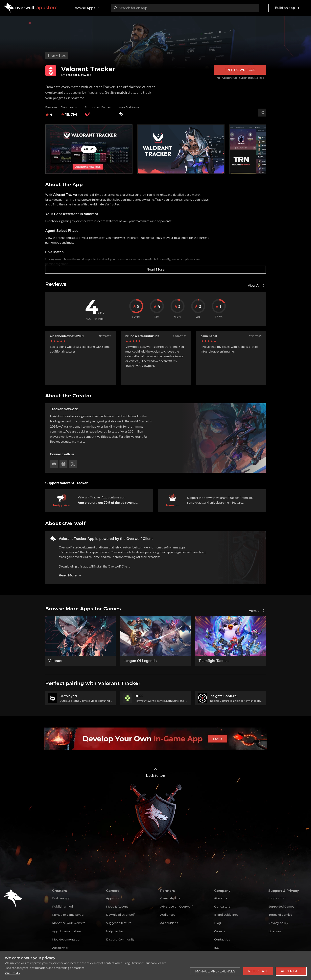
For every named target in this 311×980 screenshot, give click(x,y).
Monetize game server (68, 915)
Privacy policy (278, 923)
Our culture (222, 907)
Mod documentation (67, 940)
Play (89, 149)
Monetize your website (69, 923)
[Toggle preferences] (215, 971)
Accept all (291, 971)
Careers (220, 931)
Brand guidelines (226, 915)
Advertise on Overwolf (176, 907)
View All (257, 285)
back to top (156, 772)
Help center (115, 931)
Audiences (168, 915)
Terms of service (280, 915)
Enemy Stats (57, 56)
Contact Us (222, 940)
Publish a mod (62, 907)
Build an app (288, 8)
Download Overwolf (120, 915)
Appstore (113, 898)
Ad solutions (169, 923)
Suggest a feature (119, 923)
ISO (217, 948)
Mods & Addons (117, 907)
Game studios (170, 898)
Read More (155, 269)
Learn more (12, 972)
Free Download (240, 70)
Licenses (275, 931)
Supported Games (281, 907)
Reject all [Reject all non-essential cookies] (258, 971)
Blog (217, 923)
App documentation (67, 931)
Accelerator (60, 948)
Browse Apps (88, 8)
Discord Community (120, 940)
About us (221, 898)
